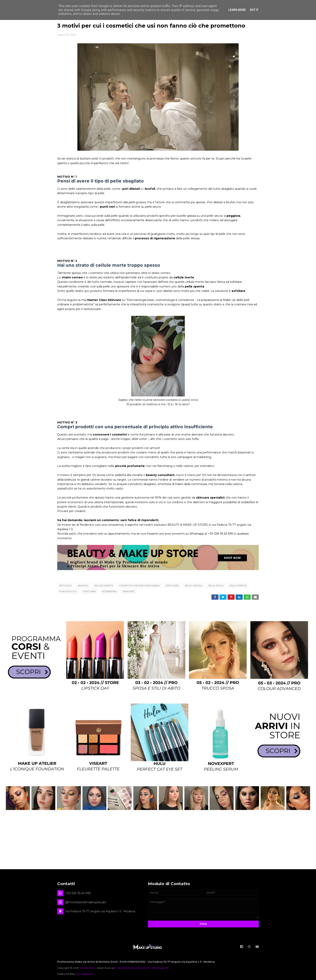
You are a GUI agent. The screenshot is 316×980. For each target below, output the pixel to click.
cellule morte (103, 586)
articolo (65, 586)
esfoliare (172, 586)
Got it (254, 10)
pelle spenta (238, 586)
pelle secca (216, 586)
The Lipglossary (85, 973)
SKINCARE (129, 591)
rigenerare (109, 591)
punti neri (89, 591)
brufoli (83, 586)
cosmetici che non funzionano (139, 586)
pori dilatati (68, 591)
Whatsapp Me (160, 967)
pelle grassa (193, 586)
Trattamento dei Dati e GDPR (133, 967)
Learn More (237, 10)
